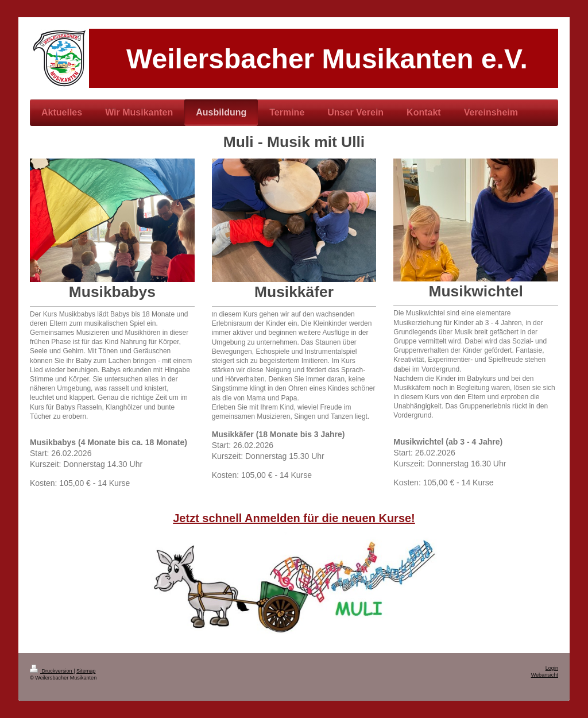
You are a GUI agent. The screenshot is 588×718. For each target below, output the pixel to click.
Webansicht (545, 675)
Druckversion (52, 671)
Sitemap (86, 671)
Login (552, 668)
